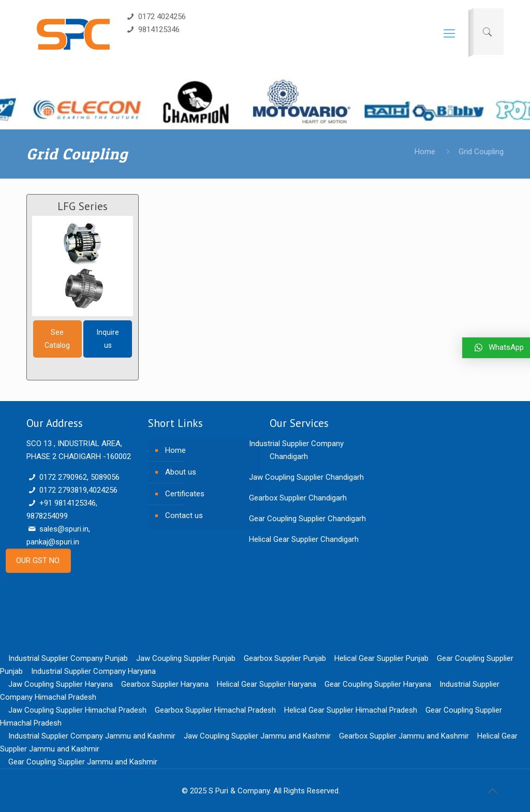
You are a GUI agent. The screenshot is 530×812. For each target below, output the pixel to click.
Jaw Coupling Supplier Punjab (186, 658)
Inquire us (108, 339)
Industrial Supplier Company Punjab (68, 658)
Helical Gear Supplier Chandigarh (304, 539)
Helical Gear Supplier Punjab (381, 658)
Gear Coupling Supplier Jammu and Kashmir (83, 762)
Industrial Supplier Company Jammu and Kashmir (92, 736)
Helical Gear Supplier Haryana (267, 684)
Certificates (185, 494)
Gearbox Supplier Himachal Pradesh (215, 710)
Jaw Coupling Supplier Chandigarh (306, 477)
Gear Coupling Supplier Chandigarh (307, 519)
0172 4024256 (156, 17)
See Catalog (57, 339)
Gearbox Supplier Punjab (285, 658)
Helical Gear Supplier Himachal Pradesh (351, 710)
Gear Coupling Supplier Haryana (378, 684)
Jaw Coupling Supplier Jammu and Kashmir (257, 736)
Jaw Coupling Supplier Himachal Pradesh (77, 710)
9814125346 (152, 29)
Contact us (184, 515)
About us (181, 472)
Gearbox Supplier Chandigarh (298, 498)
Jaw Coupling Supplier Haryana (61, 684)
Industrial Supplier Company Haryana (93, 671)
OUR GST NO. (38, 560)
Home (425, 152)
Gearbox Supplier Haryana (165, 684)
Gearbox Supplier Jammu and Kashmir (404, 736)
